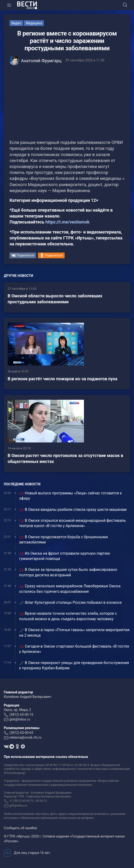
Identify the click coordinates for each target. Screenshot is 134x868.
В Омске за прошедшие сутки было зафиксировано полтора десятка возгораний (68, 572)
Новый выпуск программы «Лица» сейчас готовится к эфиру (70, 496)
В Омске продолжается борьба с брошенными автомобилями (63, 540)
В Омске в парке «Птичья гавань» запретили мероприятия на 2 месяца (74, 632)
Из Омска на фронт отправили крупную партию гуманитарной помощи (64, 556)
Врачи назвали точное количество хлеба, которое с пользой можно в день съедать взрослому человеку (68, 616)
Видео (16, 23)
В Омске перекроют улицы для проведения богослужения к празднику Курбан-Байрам (74, 665)
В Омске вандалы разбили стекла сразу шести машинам (73, 510)
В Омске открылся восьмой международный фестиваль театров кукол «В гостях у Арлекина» (72, 523)
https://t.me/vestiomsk (67, 222)
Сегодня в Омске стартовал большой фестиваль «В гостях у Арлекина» (74, 649)
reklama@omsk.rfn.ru (25, 737)
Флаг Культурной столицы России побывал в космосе (70, 603)
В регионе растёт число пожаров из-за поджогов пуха (62, 379)
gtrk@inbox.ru (20, 719)
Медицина (34, 23)
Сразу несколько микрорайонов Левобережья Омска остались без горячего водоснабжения (70, 589)
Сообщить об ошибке (20, 828)
